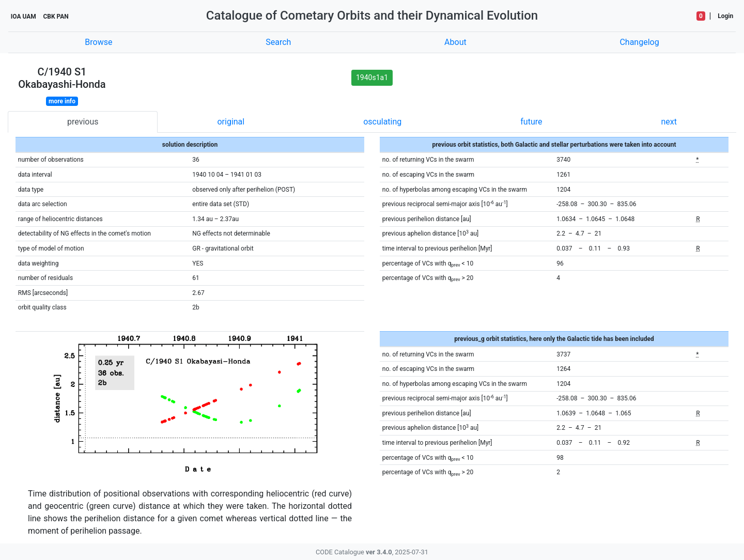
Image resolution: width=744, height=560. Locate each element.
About (455, 42)
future (531, 122)
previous (83, 122)
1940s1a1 (372, 77)
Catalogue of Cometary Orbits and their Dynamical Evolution (372, 15)
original (231, 122)
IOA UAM (24, 17)
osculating (382, 122)
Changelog (639, 42)
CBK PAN (56, 17)
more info (62, 101)
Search (278, 42)
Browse (98, 42)
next (669, 122)
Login (725, 16)
